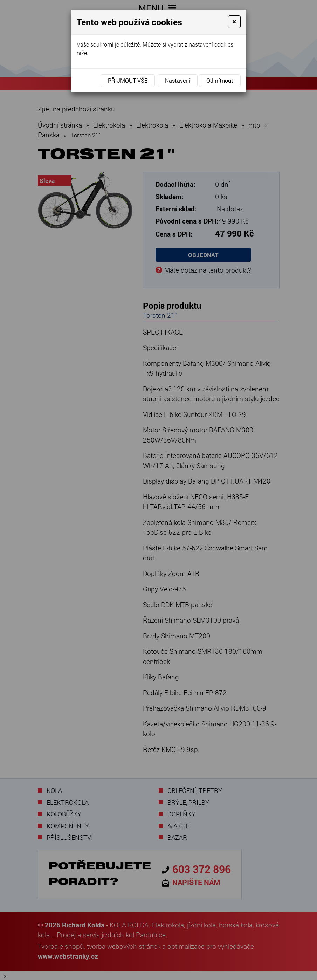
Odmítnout (220, 80)
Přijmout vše (128, 80)
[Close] (234, 22)
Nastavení (178, 80)
